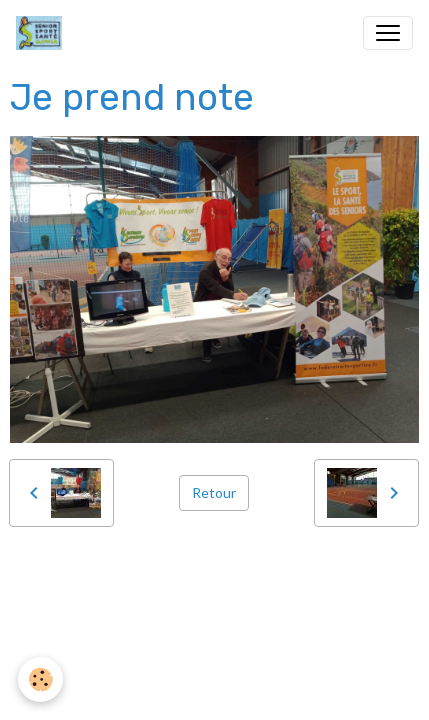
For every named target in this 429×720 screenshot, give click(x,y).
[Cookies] (40, 679)
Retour (214, 492)
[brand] (43, 33)
